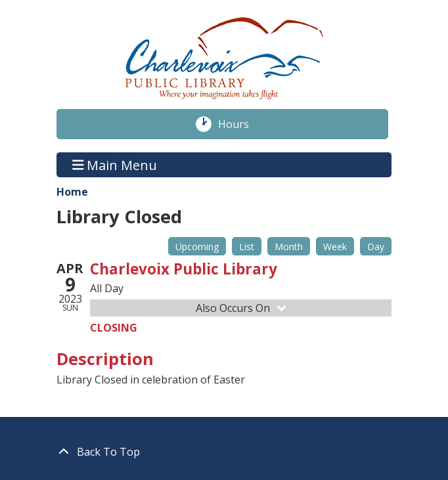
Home (72, 192)
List (247, 247)
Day (376, 247)
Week (335, 247)
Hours (240, 124)
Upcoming (197, 247)
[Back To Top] (224, 452)
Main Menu (115, 164)
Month (289, 247)
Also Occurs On (242, 308)
